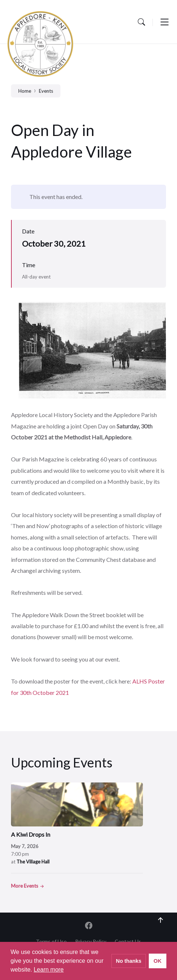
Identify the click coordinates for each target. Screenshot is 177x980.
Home (25, 91)
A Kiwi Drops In (31, 834)
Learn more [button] (49, 970)
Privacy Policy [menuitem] (91, 941)
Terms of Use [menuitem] (51, 941)
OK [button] (158, 961)
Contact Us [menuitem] (128, 941)
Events (46, 91)
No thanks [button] (129, 961)
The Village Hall (33, 862)
